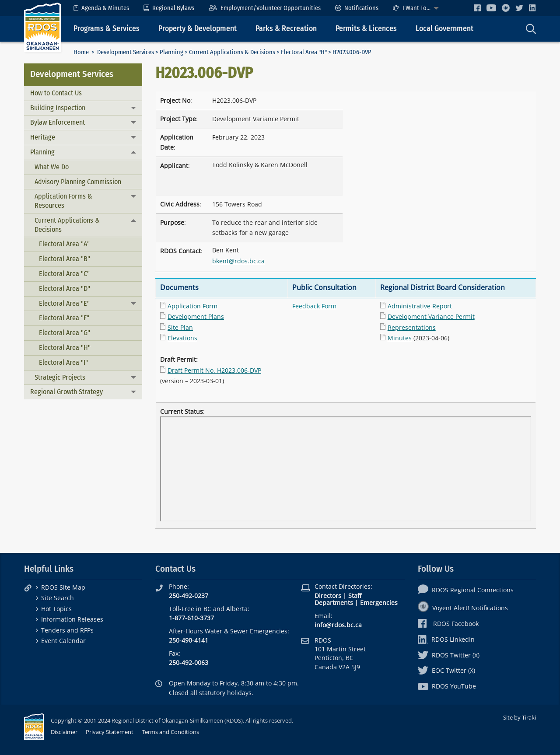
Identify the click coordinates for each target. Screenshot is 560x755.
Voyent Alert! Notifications (463, 608)
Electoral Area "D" (65, 288)
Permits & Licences (366, 29)
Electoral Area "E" (64, 303)
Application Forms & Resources (63, 201)
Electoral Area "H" (304, 52)
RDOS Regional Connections (466, 590)
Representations (412, 327)
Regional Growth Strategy (66, 392)
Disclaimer (64, 732)
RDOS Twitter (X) (449, 655)
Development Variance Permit (431, 316)
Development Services (126, 52)
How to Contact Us (56, 93)
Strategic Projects (60, 377)
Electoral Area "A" (64, 244)
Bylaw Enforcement (58, 122)
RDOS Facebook (448, 624)
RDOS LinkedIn (446, 639)
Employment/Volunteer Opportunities (264, 8)
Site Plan (180, 327)
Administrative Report (420, 306)
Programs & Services (107, 29)
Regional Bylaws (169, 8)
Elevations (182, 338)
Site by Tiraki (520, 717)
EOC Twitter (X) (446, 670)
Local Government (444, 29)
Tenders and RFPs (67, 630)
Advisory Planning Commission (78, 182)
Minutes (400, 338)
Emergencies (379, 603)
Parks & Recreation (286, 29)
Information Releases (72, 619)
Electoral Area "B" (65, 259)
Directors (328, 596)
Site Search (58, 598)
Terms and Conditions (170, 732)
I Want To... (412, 8)
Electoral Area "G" (65, 333)
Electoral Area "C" (64, 274)
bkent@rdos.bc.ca (238, 261)
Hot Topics (56, 609)
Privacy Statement (110, 732)
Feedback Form (314, 306)
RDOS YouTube (447, 686)
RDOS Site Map (63, 587)
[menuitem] (101, 8)
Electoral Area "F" (64, 318)
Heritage (43, 137)
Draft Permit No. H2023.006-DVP (214, 370)
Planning (171, 52)
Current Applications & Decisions (232, 52)
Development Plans (196, 316)
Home (81, 52)
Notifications (357, 8)
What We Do (52, 167)
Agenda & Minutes (101, 8)
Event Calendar (63, 641)
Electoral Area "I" (63, 362)
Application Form (192, 306)
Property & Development (198, 29)
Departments (334, 603)
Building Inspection (58, 108)
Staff (355, 596)
